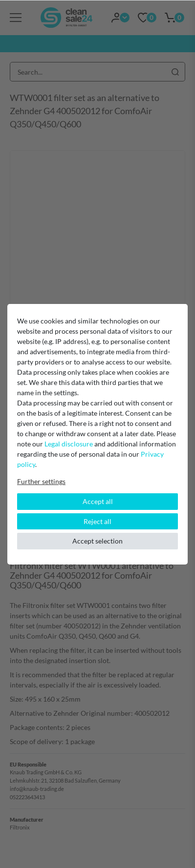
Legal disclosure (69, 444)
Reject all (97, 521)
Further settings (41, 481)
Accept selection (97, 541)
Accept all (98, 501)
